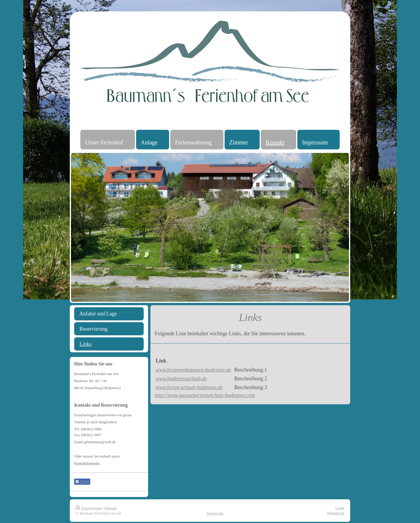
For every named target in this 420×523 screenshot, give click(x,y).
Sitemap (111, 508)
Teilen (82, 482)
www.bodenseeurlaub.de (181, 379)
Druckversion (89, 508)
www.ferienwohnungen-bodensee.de (193, 370)
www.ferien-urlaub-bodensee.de (189, 387)
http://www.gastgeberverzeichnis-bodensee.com (205, 395)
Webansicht (336, 513)
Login (340, 508)
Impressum (215, 513)
